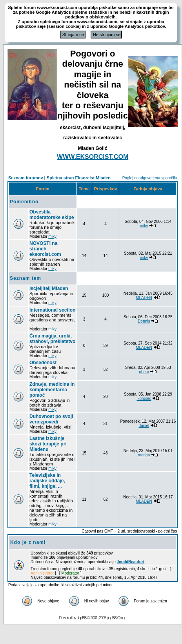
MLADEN (144, 298)
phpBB (81, 618)
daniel (144, 426)
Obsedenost (43, 363)
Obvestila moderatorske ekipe (52, 215)
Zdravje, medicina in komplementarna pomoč (52, 390)
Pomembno (24, 202)
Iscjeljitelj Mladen (49, 288)
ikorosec (144, 399)
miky (52, 236)
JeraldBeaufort (131, 562)
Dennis (144, 321)
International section (52, 310)
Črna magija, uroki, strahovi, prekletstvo (52, 339)
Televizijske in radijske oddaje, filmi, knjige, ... (47, 481)
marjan (144, 455)
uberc (144, 372)
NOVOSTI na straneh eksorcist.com (45, 249)
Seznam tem (25, 278)
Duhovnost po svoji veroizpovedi (51, 419)
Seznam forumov (26, 178)
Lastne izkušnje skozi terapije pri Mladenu (48, 444)
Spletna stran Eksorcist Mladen (79, 178)
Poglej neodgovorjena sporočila (150, 178)
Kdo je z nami (28, 542)
